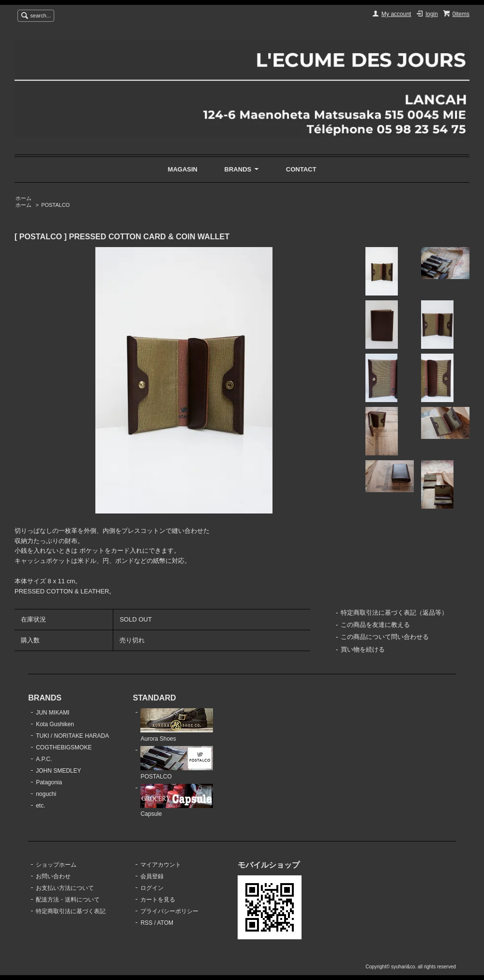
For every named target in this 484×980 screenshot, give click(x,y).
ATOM (165, 923)
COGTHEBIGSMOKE (64, 747)
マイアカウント (161, 865)
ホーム (23, 198)
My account (396, 14)
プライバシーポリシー (169, 911)
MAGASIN (183, 169)
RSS (146, 923)
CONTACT (301, 169)
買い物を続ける (363, 649)
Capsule (177, 801)
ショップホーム (56, 865)
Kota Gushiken (55, 724)
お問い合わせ (53, 876)
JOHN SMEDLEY (58, 771)
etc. (40, 806)
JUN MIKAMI (53, 713)
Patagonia (49, 782)
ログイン (152, 888)
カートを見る (158, 900)
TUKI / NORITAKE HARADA (72, 736)
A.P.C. (44, 759)
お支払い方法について (65, 888)
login (431, 14)
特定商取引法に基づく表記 (71, 911)
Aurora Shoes (177, 725)
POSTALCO (55, 205)
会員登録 (152, 876)
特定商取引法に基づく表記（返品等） (394, 613)
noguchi (46, 794)
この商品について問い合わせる (385, 637)
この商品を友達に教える (375, 625)
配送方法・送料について (68, 900)
